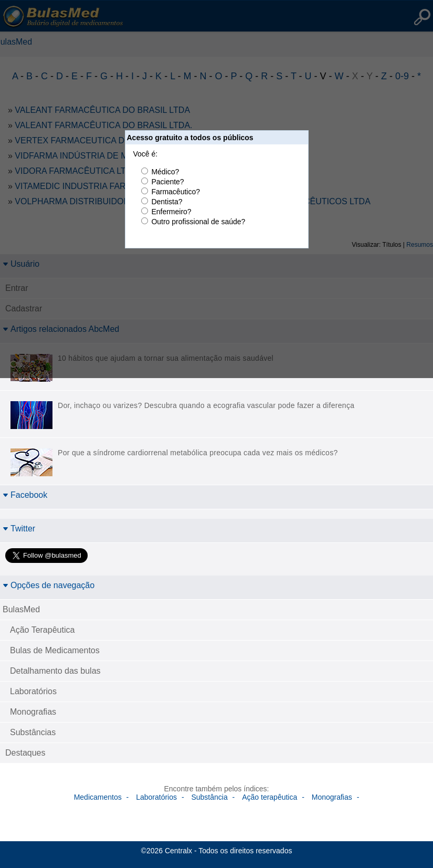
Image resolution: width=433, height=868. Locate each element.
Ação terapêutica (270, 797)
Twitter (19, 529)
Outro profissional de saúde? (198, 222)
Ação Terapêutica (42, 630)
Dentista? (167, 202)
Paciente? (167, 182)
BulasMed (21, 609)
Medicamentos (98, 797)
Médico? (165, 172)
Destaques (25, 753)
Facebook (25, 495)
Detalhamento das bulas (55, 671)
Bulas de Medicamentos (55, 650)
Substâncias (33, 732)
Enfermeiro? (171, 212)
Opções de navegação (49, 585)
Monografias (33, 712)
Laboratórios (33, 691)
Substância (209, 797)
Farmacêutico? (176, 192)
